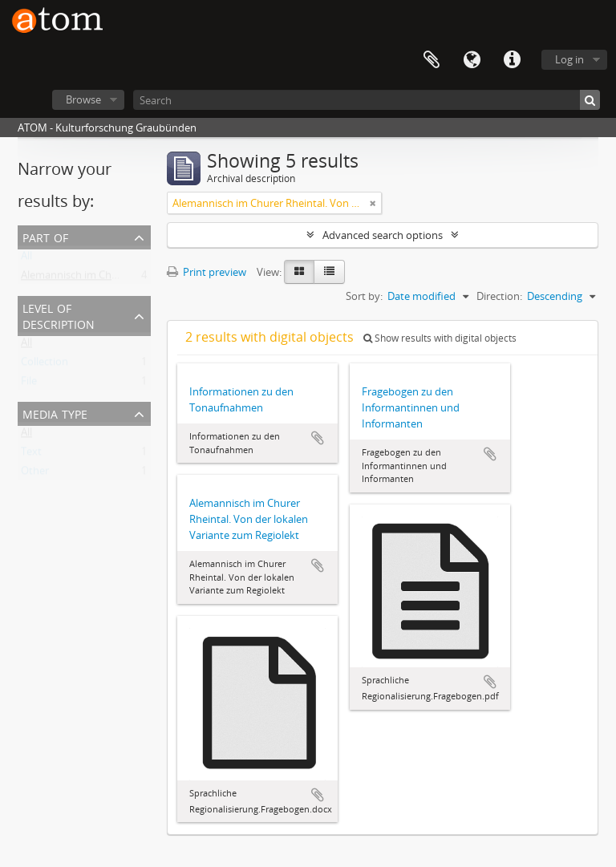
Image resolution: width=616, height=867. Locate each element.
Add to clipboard (318, 438)
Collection (45, 365)
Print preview (207, 272)
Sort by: (364, 296)
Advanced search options (383, 235)
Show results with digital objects (440, 338)
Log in (569, 59)
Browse (83, 99)
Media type (55, 413)
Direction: (499, 296)
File (29, 384)
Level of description (59, 315)
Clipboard (432, 60)
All (26, 259)
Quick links (512, 60)
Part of (45, 236)
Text (31, 455)
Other (35, 474)
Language (472, 60)
